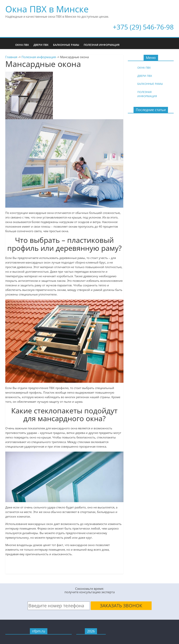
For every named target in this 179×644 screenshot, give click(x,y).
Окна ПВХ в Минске (47, 9)
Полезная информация (102, 45)
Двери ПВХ (41, 45)
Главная (11, 57)
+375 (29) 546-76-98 (143, 27)
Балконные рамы (66, 45)
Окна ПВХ (22, 45)
